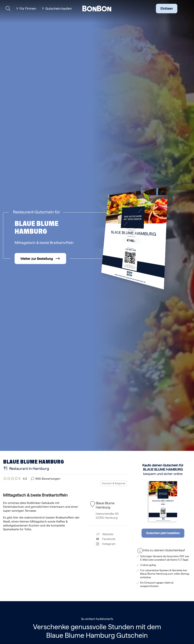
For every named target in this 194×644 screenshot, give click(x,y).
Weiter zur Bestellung (37, 259)
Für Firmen (28, 8)
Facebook (106, 539)
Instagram (106, 544)
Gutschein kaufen (58, 8)
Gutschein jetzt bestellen (163, 533)
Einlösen (167, 9)
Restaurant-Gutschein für (37, 212)
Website (105, 534)
